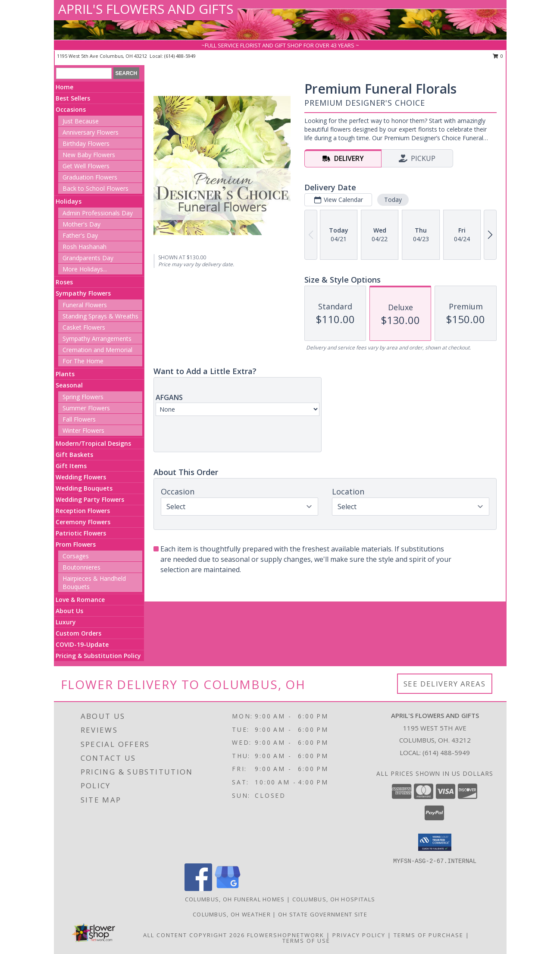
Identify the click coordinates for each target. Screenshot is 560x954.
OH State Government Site (323, 914)
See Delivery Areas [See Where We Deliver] (445, 684)
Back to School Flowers (95, 188)
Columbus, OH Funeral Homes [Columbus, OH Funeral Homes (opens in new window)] (235, 899)
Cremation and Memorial (97, 350)
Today (393, 200)
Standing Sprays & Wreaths (100, 316)
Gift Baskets (74, 455)
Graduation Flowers (90, 177)
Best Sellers (73, 98)
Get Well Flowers (86, 166)
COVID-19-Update (82, 644)
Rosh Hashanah (84, 247)
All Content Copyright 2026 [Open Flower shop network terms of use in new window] (194, 935)
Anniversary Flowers (91, 132)
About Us (69, 611)
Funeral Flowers (85, 305)
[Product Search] (84, 73)
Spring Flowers (83, 397)
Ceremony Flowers (83, 522)
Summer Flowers (86, 408)
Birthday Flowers (86, 143)
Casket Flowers (84, 327)
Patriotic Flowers (81, 533)
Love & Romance (80, 600)
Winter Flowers (83, 430)
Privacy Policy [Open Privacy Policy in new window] (359, 935)
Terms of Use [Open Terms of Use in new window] (306, 941)
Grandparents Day (88, 258)
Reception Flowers (83, 511)
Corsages (76, 556)
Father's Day (80, 235)
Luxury (66, 622)
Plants (65, 374)
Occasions (71, 109)
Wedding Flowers (81, 477)
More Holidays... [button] (85, 269)
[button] (435, 842)
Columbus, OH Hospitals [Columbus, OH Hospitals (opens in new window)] (334, 899)
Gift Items (71, 466)
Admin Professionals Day (98, 213)
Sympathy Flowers (83, 293)
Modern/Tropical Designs (93, 443)
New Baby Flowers (89, 155)
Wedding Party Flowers (90, 499)
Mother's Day (81, 224)
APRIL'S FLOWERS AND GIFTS (146, 9)
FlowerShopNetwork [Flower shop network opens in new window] (286, 935)
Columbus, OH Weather (232, 914)
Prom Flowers (76, 544)
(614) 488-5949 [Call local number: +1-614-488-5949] (180, 56)
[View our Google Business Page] (228, 889)
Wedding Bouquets (84, 488)
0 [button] (498, 56)
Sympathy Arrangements (97, 338)
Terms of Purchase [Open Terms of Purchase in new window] (429, 935)
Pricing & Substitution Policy (98, 656)
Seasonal (69, 385)
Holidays (69, 201)
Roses (64, 282)
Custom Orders (78, 633)
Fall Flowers (79, 419)
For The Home (83, 361)
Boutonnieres (81, 567)
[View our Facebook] (198, 889)
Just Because (81, 121)
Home (64, 87)
